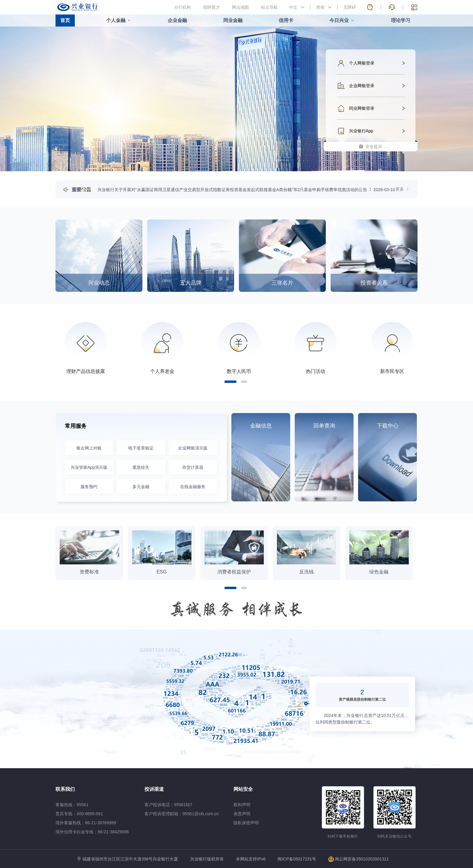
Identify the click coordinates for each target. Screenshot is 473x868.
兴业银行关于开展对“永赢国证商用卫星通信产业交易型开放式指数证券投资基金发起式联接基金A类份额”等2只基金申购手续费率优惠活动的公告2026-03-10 (246, 190)
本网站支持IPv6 (251, 859)
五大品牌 (191, 283)
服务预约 (89, 487)
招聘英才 (211, 7)
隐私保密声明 (246, 823)
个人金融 (116, 20)
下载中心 (388, 426)
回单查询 (324, 426)
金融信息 (261, 426)
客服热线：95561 (72, 805)
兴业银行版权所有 (207, 859)
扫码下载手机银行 (343, 836)
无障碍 (350, 7)
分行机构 (183, 7)
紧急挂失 (141, 467)
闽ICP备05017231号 (297, 859)
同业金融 (233, 20)
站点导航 (269, 7)
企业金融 (177, 20)
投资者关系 (374, 283)
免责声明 (242, 814)
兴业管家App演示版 (89, 467)
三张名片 (282, 283)
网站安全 (243, 789)
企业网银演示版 (193, 448)
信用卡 (286, 20)
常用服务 (76, 426)
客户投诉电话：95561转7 (168, 805)
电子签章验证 (141, 448)
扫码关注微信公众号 (395, 836)
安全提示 (374, 147)
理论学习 (401, 20)
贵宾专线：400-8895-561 (79, 814)
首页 (65, 20)
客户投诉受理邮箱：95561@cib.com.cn (182, 814)
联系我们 (65, 789)
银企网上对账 (89, 448)
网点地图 (240, 7)
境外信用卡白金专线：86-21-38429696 (92, 832)
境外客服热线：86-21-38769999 (86, 823)
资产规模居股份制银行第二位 (362, 699)
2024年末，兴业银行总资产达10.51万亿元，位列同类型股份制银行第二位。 (362, 719)
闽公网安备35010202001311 (359, 859)
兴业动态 (99, 283)
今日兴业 (339, 20)
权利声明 (242, 805)
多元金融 (141, 487)
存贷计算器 (193, 467)
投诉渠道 (154, 789)
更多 (402, 189)
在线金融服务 (193, 487)
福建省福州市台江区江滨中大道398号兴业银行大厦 (130, 859)
